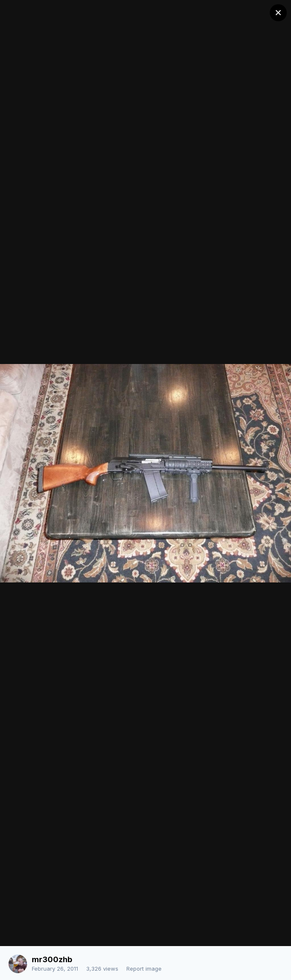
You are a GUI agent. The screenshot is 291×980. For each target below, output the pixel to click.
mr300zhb (52, 959)
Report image (144, 969)
